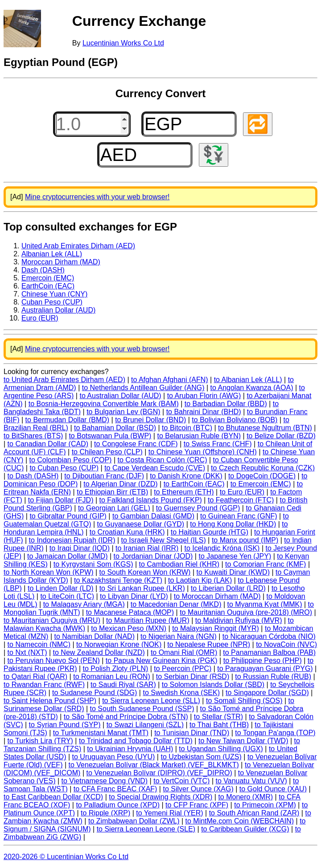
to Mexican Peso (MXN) (129, 628)
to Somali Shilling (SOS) (244, 701)
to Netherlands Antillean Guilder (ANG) (143, 388)
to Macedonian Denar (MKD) (176, 604)
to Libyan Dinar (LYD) (134, 596)
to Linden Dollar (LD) (61, 588)
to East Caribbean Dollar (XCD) (53, 797)
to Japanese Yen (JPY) (235, 556)
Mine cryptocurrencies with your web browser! (97, 197)
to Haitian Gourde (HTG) (210, 532)
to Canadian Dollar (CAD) (48, 444)
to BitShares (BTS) (33, 436)
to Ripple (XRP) (105, 813)
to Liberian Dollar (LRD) (228, 588)
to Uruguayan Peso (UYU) (114, 757)
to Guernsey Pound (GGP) (198, 508)
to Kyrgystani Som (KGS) (93, 564)
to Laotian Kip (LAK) (200, 580)
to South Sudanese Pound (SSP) (142, 709)
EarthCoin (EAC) (48, 286)
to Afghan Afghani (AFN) (170, 380)
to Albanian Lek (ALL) (248, 380)
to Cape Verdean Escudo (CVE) (155, 468)
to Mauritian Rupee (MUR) (148, 620)
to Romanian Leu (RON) (112, 677)
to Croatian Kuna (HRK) (127, 532)
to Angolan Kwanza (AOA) (252, 388)
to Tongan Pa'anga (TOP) (275, 733)
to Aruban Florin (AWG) (204, 396)
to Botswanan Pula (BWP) (110, 436)
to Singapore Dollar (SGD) (267, 693)
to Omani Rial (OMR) (184, 652)
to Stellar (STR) (218, 717)
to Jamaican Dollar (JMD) (67, 556)
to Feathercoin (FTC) (241, 500)
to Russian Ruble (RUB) (273, 677)
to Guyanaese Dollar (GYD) (141, 524)
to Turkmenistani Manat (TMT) (101, 733)
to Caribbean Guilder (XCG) (245, 829)
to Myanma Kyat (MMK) (265, 604)
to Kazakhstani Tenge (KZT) (118, 580)
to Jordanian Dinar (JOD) (153, 556)
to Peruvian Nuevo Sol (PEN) (54, 660)
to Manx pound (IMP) (245, 540)
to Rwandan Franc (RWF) (44, 685)
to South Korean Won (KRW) (145, 572)
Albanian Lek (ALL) (52, 254)
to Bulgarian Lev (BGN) (123, 412)
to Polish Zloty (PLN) (116, 668)
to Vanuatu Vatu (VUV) (251, 781)
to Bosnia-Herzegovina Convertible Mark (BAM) (104, 404)
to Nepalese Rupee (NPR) (209, 644)
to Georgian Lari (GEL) (114, 508)
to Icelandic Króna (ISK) (222, 548)
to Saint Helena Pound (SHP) (50, 701)
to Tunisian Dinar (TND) (192, 733)
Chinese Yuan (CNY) (54, 294)
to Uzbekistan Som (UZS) (201, 757)
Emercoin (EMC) (48, 278)
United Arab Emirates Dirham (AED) (78, 246)
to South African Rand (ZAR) (254, 813)
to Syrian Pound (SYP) (65, 725)
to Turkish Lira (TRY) (40, 741)
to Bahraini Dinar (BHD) (204, 412)
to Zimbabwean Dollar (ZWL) (134, 821)
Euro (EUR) (40, 318)
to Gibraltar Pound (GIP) (68, 516)
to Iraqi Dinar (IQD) (80, 548)
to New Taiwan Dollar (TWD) (243, 741)
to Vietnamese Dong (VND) (105, 781)
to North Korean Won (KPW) (49, 572)
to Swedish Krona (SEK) (181, 693)
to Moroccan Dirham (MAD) (217, 596)
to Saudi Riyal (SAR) (123, 685)
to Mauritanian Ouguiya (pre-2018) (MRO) (246, 612)
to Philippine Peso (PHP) (263, 660)
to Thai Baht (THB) (219, 725)
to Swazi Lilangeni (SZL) (145, 725)
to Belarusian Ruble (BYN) (199, 436)
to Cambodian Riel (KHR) (179, 564)
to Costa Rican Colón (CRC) (163, 460)
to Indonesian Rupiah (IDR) (72, 540)
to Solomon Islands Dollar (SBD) (213, 685)
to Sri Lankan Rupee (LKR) (142, 588)
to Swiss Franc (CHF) (218, 444)
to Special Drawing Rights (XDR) (160, 797)
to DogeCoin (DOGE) (262, 476)
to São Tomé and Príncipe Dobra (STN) (126, 717)
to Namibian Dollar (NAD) (94, 636)
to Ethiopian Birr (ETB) (112, 492)
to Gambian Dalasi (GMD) (153, 516)
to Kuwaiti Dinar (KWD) (233, 572)
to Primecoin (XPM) (265, 805)
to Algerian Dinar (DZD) (120, 484)
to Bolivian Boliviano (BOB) (235, 420)
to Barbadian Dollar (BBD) (226, 404)
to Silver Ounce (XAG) (198, 789)
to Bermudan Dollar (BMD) (68, 420)
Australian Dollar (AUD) (58, 310)
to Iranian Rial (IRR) (147, 548)
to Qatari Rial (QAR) (35, 677)
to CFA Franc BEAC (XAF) (115, 789)
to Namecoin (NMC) (39, 644)
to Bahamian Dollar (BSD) (115, 428)
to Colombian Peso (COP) (70, 460)
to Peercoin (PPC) (183, 668)
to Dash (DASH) (33, 476)
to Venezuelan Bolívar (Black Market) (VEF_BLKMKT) (154, 765)
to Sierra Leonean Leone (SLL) (151, 701)
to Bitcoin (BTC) (187, 428)
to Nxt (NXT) (27, 652)
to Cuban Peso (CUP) (64, 468)
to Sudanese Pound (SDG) (95, 693)
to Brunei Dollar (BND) (150, 420)
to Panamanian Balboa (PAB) (269, 652)
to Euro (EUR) (242, 492)
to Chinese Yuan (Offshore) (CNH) (203, 452)
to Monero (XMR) (245, 797)
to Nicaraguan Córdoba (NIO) (269, 636)
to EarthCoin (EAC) (194, 484)
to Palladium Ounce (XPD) (118, 805)
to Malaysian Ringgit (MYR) (216, 628)
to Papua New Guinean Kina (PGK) (162, 660)
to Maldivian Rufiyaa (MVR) (239, 620)
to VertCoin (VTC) (181, 781)
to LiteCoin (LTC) (67, 596)
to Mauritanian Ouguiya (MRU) (52, 620)
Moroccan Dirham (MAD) (61, 262)
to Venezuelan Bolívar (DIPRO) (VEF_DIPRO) (159, 773)
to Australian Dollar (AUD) (120, 396)
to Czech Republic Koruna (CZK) (263, 468)
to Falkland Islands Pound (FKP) (151, 500)
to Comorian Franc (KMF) (265, 564)
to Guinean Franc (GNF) (239, 516)
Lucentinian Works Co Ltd (123, 43)
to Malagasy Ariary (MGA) (84, 604)
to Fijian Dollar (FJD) (61, 500)
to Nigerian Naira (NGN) (179, 636)
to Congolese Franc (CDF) (136, 444)
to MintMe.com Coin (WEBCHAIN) (240, 821)
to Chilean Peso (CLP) (107, 452)
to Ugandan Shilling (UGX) (221, 749)
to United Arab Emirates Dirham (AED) (64, 380)
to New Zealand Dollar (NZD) (99, 652)
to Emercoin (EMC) (261, 484)
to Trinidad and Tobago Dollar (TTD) (136, 741)
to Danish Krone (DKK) (186, 476)
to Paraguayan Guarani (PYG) (265, 668)
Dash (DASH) (43, 270)
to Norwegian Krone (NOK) (119, 644)
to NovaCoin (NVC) (286, 644)
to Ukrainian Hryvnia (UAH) (130, 749)
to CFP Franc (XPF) (197, 805)
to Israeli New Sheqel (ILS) (164, 540)
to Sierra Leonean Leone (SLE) (146, 829)
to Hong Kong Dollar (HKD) (233, 524)
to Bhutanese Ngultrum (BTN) (265, 428)
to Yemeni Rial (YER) (169, 813)
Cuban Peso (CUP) (52, 302)
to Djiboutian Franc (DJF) (104, 476)
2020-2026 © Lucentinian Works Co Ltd (66, 857)
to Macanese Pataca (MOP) (130, 612)
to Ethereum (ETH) (184, 492)
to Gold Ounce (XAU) (273, 789)
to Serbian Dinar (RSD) (193, 677)
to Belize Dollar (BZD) (281, 436)
